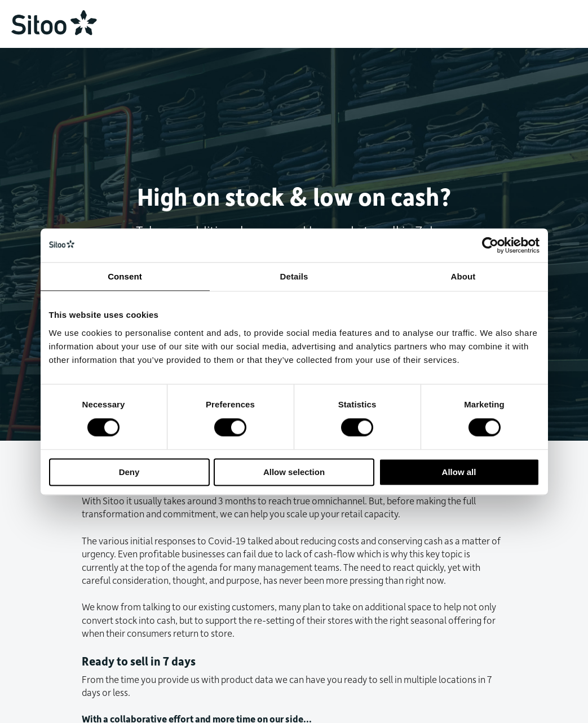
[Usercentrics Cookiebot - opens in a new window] (490, 245)
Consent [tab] (125, 276)
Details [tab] (294, 276)
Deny (129, 472)
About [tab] (463, 276)
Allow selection (294, 472)
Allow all (459, 472)
